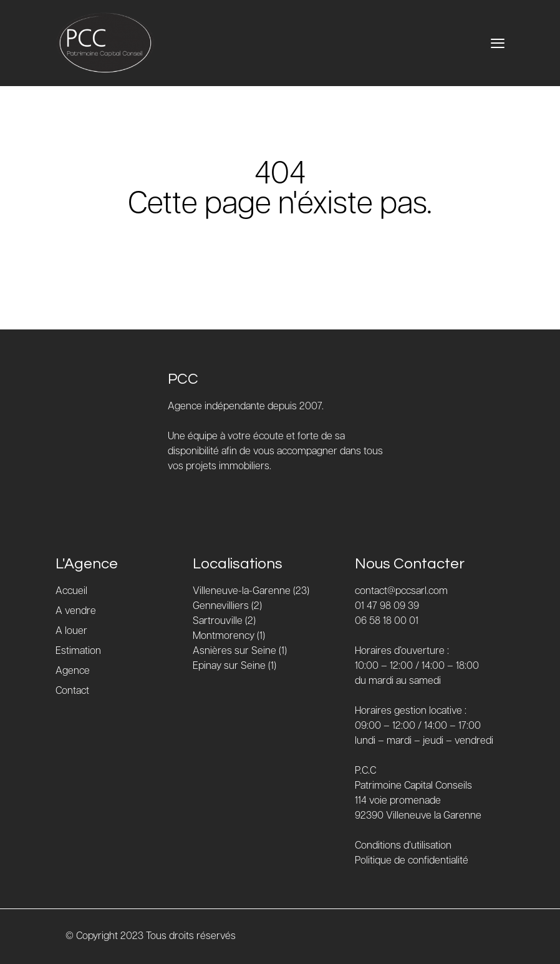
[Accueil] (105, 43)
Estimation (78, 651)
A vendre (76, 611)
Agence (73, 671)
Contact (72, 691)
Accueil (71, 591)
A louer (71, 631)
